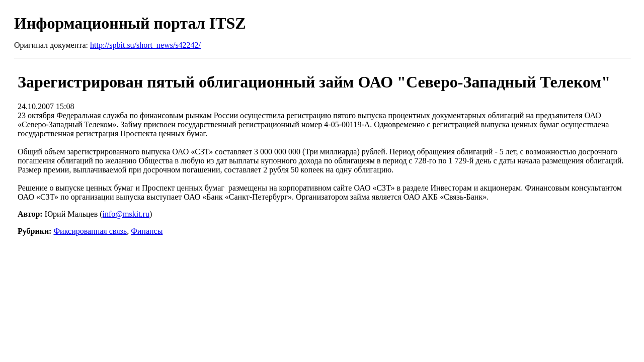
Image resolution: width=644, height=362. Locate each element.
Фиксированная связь (90, 231)
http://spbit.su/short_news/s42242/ (145, 45)
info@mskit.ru (126, 214)
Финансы (147, 231)
